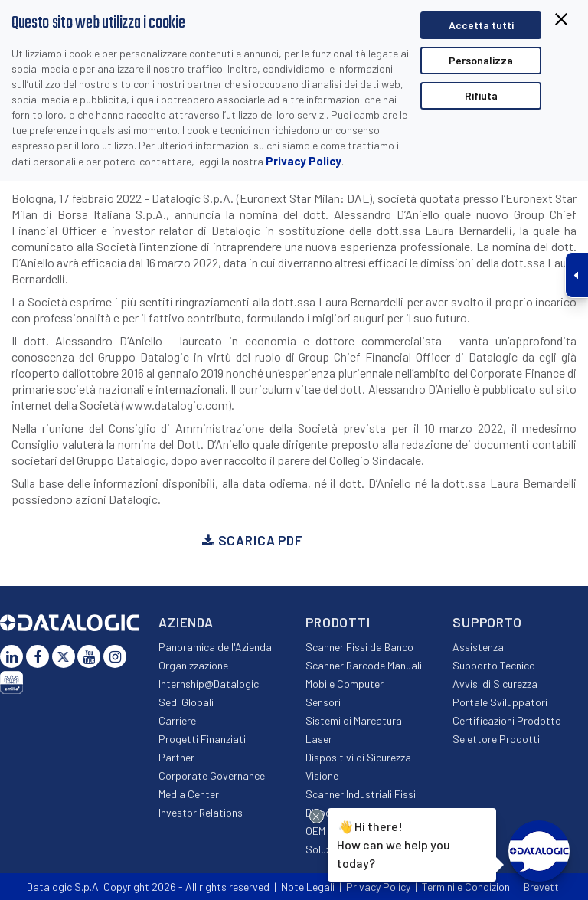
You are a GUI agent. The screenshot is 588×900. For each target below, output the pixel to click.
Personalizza (481, 60)
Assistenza (478, 647)
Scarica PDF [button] (252, 540)
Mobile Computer (345, 684)
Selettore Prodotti (496, 739)
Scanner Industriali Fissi (361, 794)
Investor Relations (201, 812)
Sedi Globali (186, 702)
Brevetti (542, 887)
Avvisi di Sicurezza (495, 684)
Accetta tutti (481, 25)
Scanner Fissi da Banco (359, 647)
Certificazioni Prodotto (507, 720)
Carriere (177, 720)
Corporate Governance (212, 776)
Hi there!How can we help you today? (392, 843)
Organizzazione (193, 665)
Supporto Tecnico (494, 665)
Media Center (189, 794)
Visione (322, 776)
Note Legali (308, 887)
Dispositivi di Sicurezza (358, 757)
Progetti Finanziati (202, 739)
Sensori (323, 702)
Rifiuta (481, 95)
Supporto (487, 622)
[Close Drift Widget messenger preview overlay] (317, 816)
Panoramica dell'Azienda (215, 647)
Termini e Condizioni (467, 887)
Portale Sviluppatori (500, 702)
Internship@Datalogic (209, 684)
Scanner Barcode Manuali (364, 665)
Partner (176, 757)
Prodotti (338, 622)
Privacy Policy (304, 161)
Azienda (186, 622)
